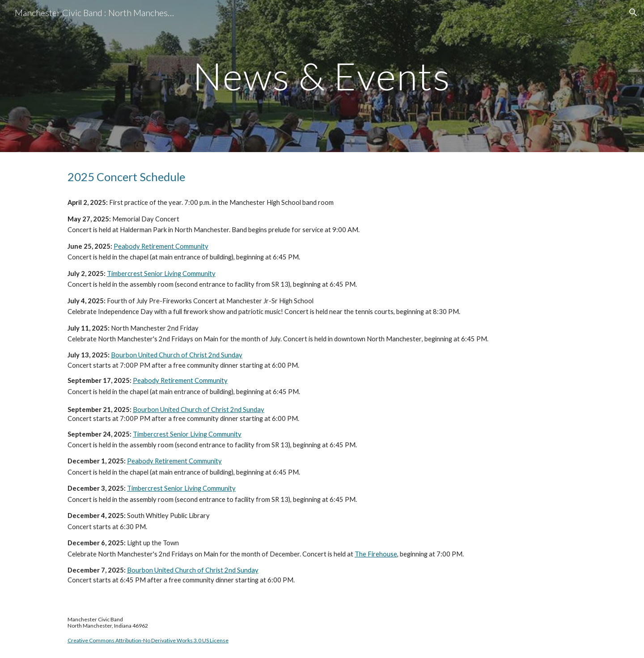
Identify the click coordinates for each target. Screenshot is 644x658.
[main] (322, 76)
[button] (633, 13)
